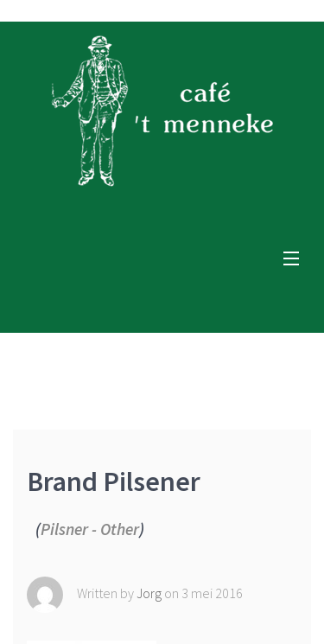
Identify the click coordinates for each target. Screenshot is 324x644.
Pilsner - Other (90, 529)
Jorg (150, 592)
